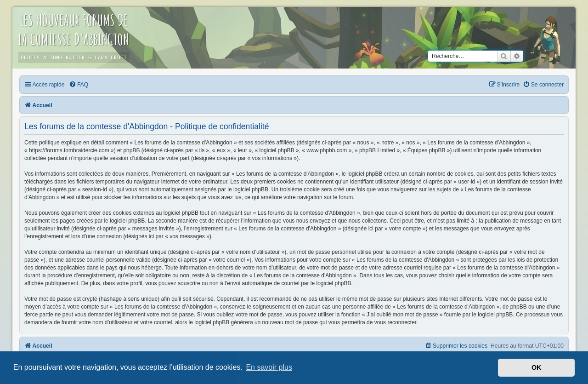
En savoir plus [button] (269, 367)
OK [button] (537, 367)
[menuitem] (79, 85)
